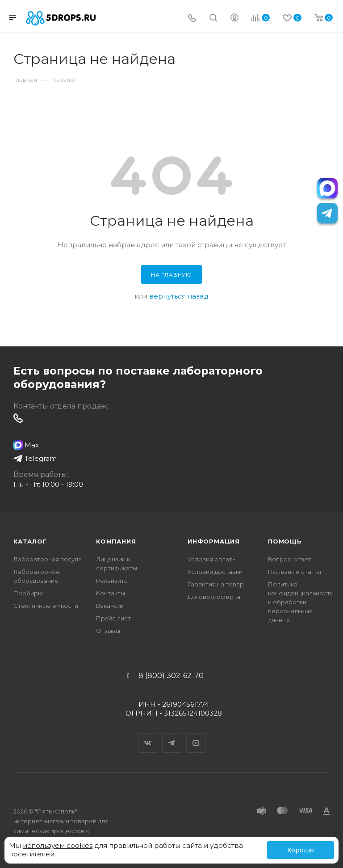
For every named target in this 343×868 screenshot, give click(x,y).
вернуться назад (179, 296)
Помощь (285, 541)
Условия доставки (215, 572)
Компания (116, 541)
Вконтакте (148, 735)
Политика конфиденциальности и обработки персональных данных (301, 602)
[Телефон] (192, 19)
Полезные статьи (295, 572)
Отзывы (108, 631)
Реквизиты (112, 581)
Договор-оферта (214, 597)
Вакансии (110, 606)
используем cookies (58, 845)
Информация (214, 541)
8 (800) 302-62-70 (171, 676)
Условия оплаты (212, 559)
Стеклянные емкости (46, 606)
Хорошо (301, 850)
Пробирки (29, 593)
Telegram (172, 735)
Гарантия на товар (216, 584)
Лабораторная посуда (48, 559)
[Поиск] (213, 19)
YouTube (196, 735)
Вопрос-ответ (290, 559)
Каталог (30, 541)
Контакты (111, 593)
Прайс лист (113, 618)
